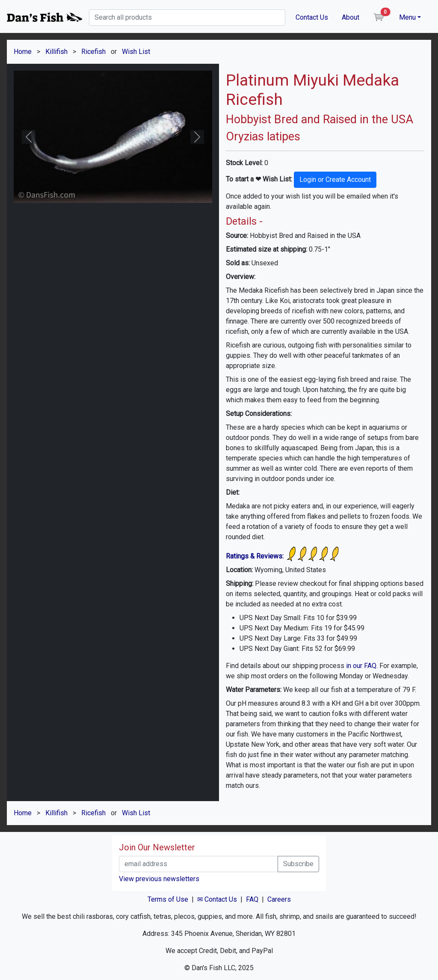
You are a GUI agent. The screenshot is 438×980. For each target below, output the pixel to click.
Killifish (56, 52)
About (351, 17)
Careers (279, 899)
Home (23, 52)
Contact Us (312, 17)
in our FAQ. (362, 666)
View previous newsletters (159, 879)
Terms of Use (168, 899)
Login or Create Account (335, 180)
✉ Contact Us (217, 899)
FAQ (252, 899)
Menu (407, 17)
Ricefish (93, 52)
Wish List (136, 52)
